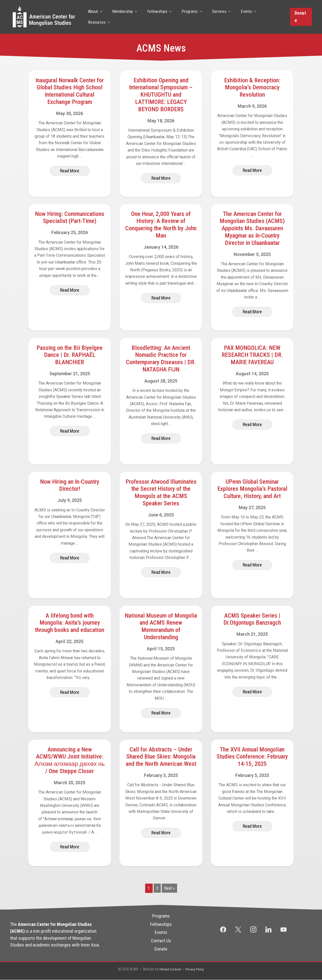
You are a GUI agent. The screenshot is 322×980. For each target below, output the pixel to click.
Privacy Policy (195, 969)
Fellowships (155, 17)
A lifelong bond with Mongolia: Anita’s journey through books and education (70, 623)
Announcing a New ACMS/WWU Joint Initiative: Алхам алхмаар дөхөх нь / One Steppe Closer (70, 760)
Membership (122, 17)
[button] (300, 17)
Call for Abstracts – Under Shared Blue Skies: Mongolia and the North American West (161, 757)
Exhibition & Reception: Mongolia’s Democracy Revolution (252, 88)
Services (214, 17)
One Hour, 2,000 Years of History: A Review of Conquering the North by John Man (161, 225)
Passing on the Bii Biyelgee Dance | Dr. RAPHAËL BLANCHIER (70, 355)
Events (239, 17)
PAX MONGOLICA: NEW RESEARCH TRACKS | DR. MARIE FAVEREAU (252, 355)
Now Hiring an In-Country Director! (70, 485)
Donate (161, 949)
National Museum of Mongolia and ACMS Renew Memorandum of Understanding (161, 626)
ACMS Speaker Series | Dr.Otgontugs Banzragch (252, 619)
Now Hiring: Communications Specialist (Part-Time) (70, 218)
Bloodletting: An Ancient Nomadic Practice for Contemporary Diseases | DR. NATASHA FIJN (161, 359)
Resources (267, 17)
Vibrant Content (170, 969)
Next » (170, 888)
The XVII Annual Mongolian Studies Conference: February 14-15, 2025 (252, 757)
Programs (186, 17)
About (93, 17)
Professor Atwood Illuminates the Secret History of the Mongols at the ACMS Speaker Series (161, 493)
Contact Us (161, 941)
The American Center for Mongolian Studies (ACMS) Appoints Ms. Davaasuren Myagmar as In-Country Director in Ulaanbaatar (252, 228)
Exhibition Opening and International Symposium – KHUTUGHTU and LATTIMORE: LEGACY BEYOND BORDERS (161, 95)
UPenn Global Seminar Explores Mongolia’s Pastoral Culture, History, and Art (252, 489)
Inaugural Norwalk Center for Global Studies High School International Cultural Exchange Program (70, 91)
